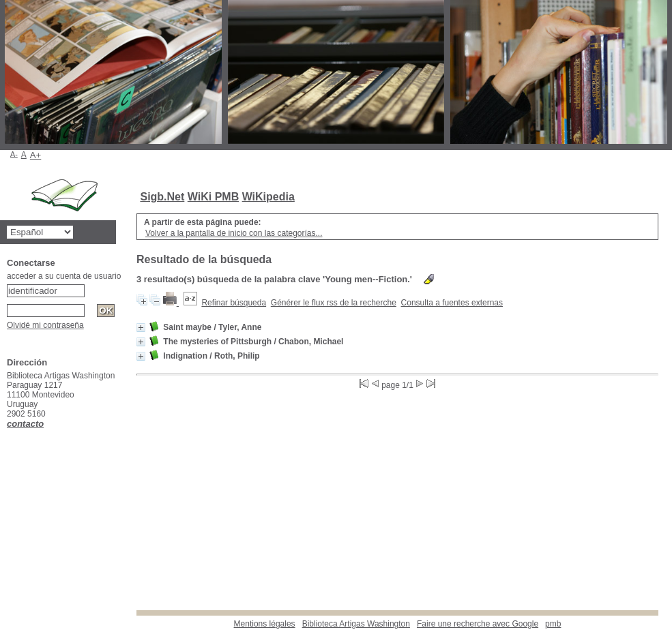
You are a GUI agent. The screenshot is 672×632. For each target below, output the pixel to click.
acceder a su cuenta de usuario (64, 276)
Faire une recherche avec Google (478, 624)
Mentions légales (265, 624)
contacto (25, 424)
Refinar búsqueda (234, 303)
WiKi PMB (213, 197)
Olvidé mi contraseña (45, 325)
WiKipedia (268, 197)
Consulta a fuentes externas (452, 303)
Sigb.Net (162, 197)
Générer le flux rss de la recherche (334, 303)
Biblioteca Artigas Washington (356, 624)
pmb (553, 624)
